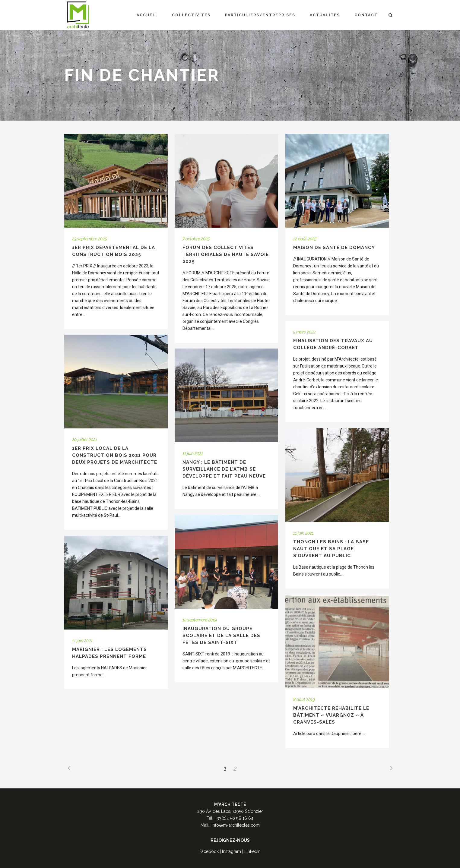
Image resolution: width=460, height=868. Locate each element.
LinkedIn (252, 851)
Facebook (209, 851)
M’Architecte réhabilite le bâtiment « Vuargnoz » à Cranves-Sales (331, 715)
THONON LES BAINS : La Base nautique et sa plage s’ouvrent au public (331, 549)
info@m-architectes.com (236, 825)
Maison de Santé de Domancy (334, 248)
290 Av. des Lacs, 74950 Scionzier (230, 811)
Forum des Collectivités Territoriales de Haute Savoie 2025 (226, 254)
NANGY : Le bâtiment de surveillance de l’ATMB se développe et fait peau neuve (224, 469)
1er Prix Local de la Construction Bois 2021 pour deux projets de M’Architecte (115, 455)
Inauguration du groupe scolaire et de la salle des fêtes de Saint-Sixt (221, 636)
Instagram (232, 851)
